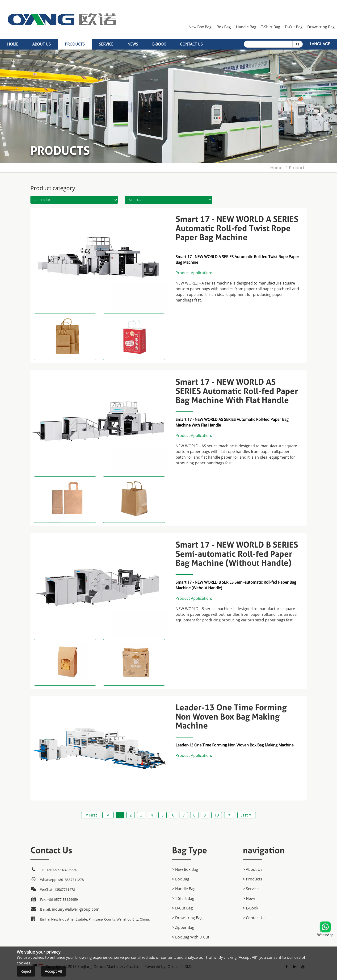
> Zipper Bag (183, 927)
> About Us (253, 869)
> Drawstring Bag (187, 918)
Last (247, 815)
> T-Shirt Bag (183, 898)
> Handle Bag (184, 889)
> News (249, 898)
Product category (53, 188)
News (133, 44)
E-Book (159, 44)
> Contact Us (254, 918)
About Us (42, 44)
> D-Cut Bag (182, 908)
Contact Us (191, 44)
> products (253, 879)
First (91, 815)
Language (320, 44)
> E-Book (251, 908)
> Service (251, 889)
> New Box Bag (185, 869)
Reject (26, 972)
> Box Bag (181, 879)
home (13, 44)
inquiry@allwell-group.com (76, 909)
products (75, 44)
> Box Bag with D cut (191, 937)
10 (217, 815)
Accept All (53, 972)
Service (106, 44)
